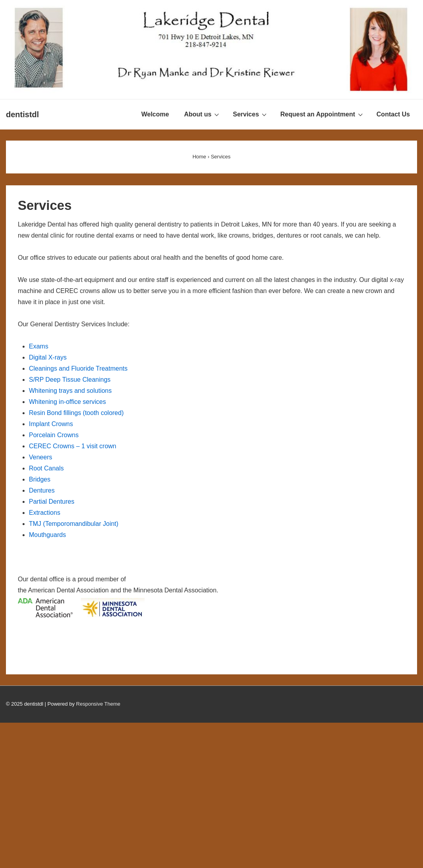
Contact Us (393, 114)
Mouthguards (47, 535)
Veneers (41, 457)
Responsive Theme (98, 704)
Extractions (45, 513)
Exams (39, 346)
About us (203, 114)
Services (251, 114)
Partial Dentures (52, 502)
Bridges (40, 479)
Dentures (42, 490)
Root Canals (46, 468)
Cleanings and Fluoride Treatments (78, 368)
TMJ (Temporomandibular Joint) (74, 524)
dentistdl (22, 114)
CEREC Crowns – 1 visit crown (73, 446)
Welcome (155, 114)
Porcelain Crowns (54, 435)
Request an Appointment (323, 114)
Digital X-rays (48, 357)
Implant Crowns (51, 424)
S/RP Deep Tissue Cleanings (70, 380)
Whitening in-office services (67, 402)
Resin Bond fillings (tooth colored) (76, 413)
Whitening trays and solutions (70, 391)
